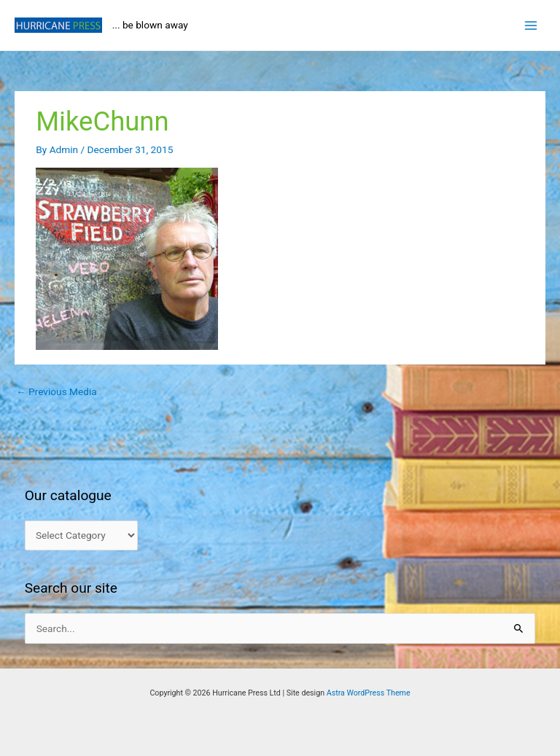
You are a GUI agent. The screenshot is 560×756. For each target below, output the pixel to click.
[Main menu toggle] (531, 25)
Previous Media (57, 391)
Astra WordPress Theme (369, 693)
